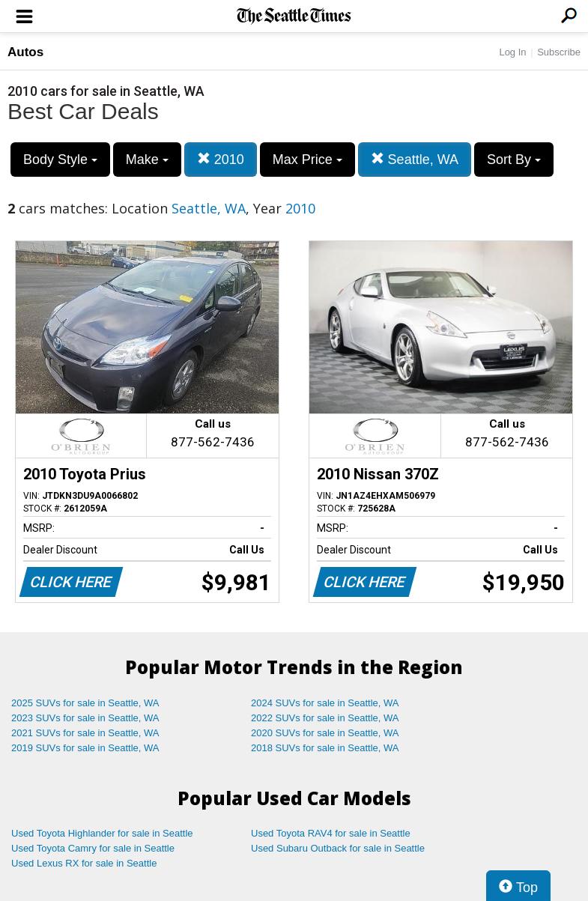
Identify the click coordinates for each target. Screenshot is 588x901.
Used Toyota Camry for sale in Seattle (93, 848)
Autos (25, 52)
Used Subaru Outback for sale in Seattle (338, 848)
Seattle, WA (415, 159)
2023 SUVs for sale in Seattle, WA (85, 718)
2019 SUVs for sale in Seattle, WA (85, 748)
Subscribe (559, 52)
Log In (512, 52)
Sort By (514, 160)
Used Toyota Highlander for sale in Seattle (102, 833)
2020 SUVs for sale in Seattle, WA (325, 733)
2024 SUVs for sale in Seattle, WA (325, 703)
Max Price (307, 160)
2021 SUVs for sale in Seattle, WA (85, 733)
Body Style (60, 160)
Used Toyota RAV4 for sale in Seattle (331, 833)
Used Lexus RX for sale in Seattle (84, 863)
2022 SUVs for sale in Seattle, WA (325, 718)
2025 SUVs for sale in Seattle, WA (85, 703)
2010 (221, 159)
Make (147, 160)
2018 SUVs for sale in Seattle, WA (325, 748)
